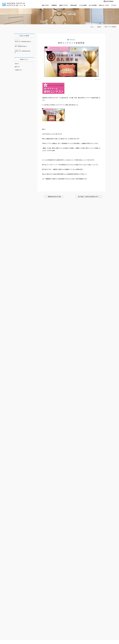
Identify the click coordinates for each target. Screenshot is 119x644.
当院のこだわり (64, 5)
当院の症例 (73, 5)
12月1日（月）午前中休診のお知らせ (23, 51)
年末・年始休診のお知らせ (21, 46)
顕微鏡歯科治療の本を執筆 (54, 197)
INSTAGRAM (109, 1)
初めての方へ (46, 5)
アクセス (114, 5)
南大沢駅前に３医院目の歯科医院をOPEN (88, 197)
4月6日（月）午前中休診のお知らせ (23, 41)
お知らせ (17, 64)
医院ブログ (17, 67)
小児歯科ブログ (18, 70)
